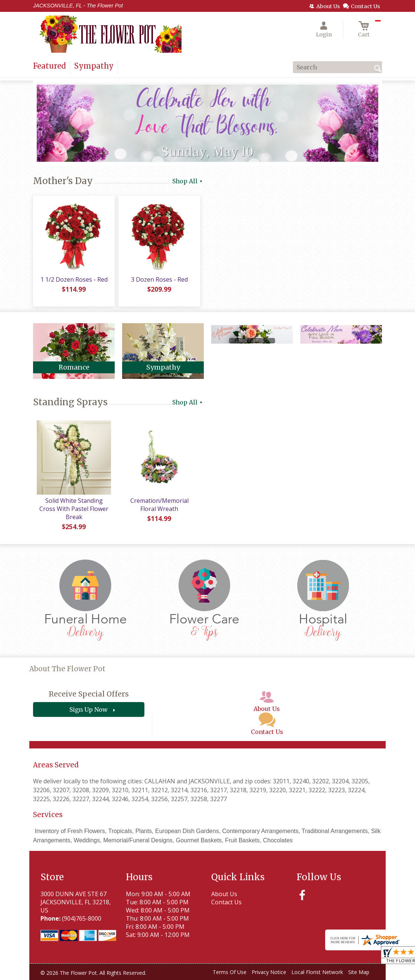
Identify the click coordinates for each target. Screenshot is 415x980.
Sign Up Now (89, 709)
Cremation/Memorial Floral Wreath (159, 505)
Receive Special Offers (89, 694)
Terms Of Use (230, 972)
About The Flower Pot (67, 669)
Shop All (188, 181)
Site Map (359, 972)
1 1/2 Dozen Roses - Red (74, 279)
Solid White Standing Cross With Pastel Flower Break (74, 509)
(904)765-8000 (82, 918)
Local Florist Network (317, 972)
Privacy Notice (269, 972)
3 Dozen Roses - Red (159, 279)
